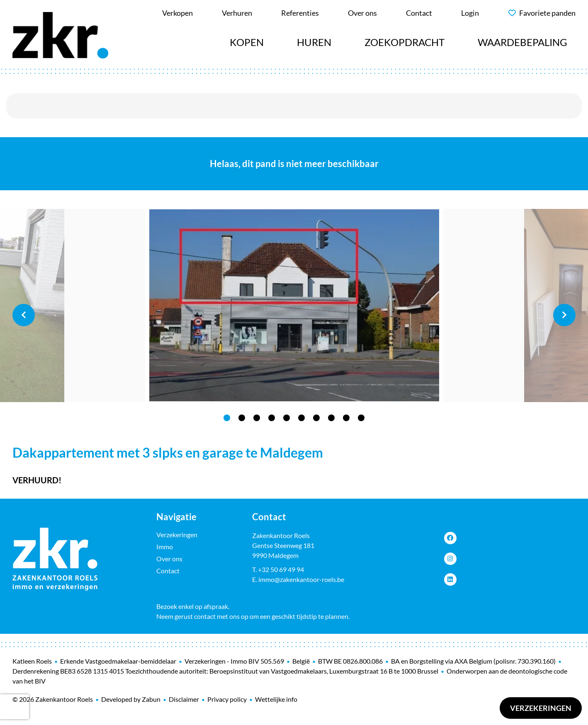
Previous (24, 315)
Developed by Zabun (131, 699)
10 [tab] (361, 418)
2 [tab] (242, 418)
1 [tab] (227, 418)
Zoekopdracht (405, 42)
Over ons (169, 559)
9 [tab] (346, 418)
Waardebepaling (522, 42)
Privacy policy (227, 699)
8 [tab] (331, 418)
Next (564, 315)
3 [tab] (257, 418)
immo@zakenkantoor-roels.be (301, 579)
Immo (165, 547)
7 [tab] (316, 418)
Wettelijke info (276, 699)
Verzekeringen (541, 708)
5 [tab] (287, 418)
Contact (168, 571)
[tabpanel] (294, 306)
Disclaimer (184, 699)
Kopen (247, 42)
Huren (314, 42)
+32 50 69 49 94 (281, 569)
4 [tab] (272, 418)
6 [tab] (301, 418)
